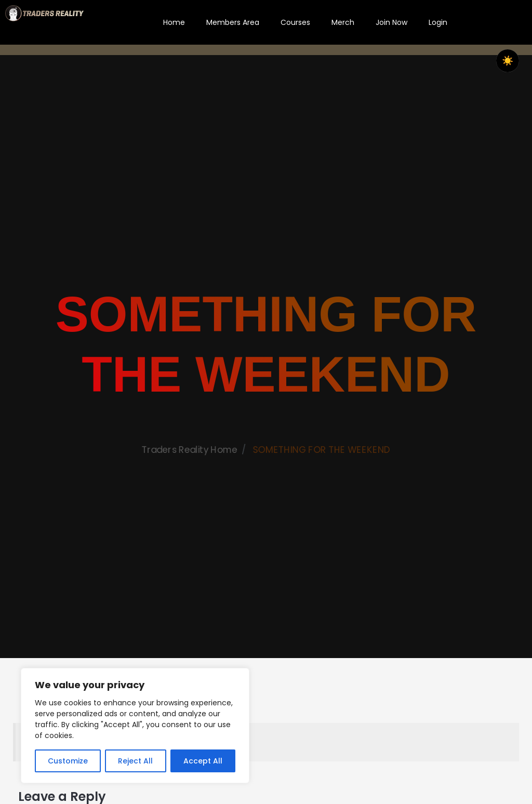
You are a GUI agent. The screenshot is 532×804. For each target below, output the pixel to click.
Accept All (203, 761)
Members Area (233, 22)
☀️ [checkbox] (508, 61)
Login (438, 22)
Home (174, 22)
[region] (135, 726)
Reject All (135, 761)
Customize (68, 761)
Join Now (391, 22)
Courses (295, 22)
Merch (343, 22)
